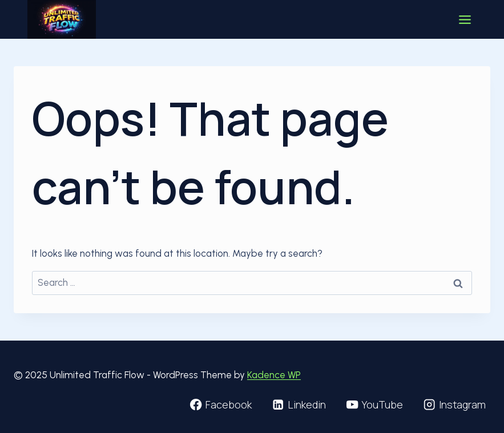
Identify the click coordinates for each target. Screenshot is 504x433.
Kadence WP (274, 375)
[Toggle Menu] (465, 20)
